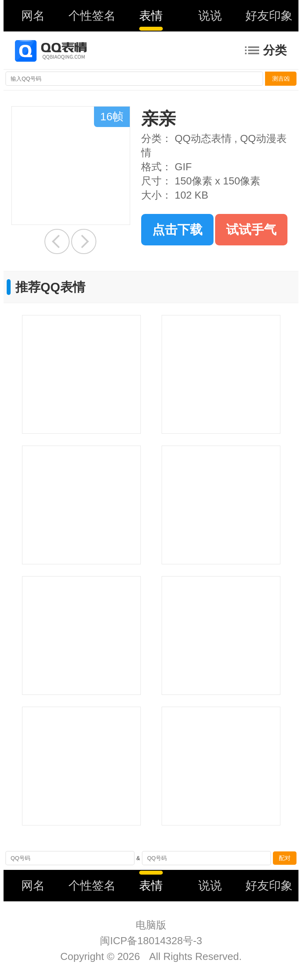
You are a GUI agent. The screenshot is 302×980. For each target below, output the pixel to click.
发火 (84, 241)
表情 (151, 16)
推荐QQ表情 (50, 287)
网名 (33, 16)
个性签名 (92, 16)
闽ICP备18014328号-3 (151, 941)
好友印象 (269, 16)
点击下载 (177, 230)
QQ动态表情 (203, 138)
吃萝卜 (57, 241)
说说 (210, 16)
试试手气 (251, 230)
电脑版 (151, 925)
